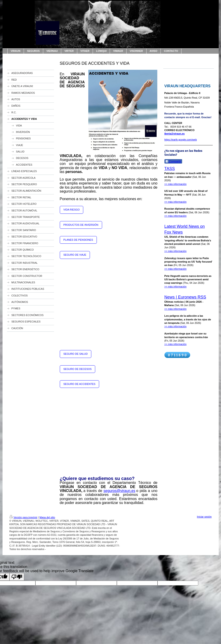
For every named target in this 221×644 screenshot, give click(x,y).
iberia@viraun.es (175, 134)
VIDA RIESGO (72, 210)
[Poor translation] (17, 577)
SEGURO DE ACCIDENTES (79, 384)
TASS (170, 169)
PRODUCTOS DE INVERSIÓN (81, 225)
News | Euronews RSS (185, 297)
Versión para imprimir (23, 517)
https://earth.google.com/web (181, 140)
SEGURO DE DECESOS (78, 369)
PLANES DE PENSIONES (78, 240)
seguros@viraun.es (119, 491)
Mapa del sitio (47, 517)
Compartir (173, 161)
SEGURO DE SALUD (76, 354)
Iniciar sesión (204, 517)
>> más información (176, 184)
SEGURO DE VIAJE (75, 255)
